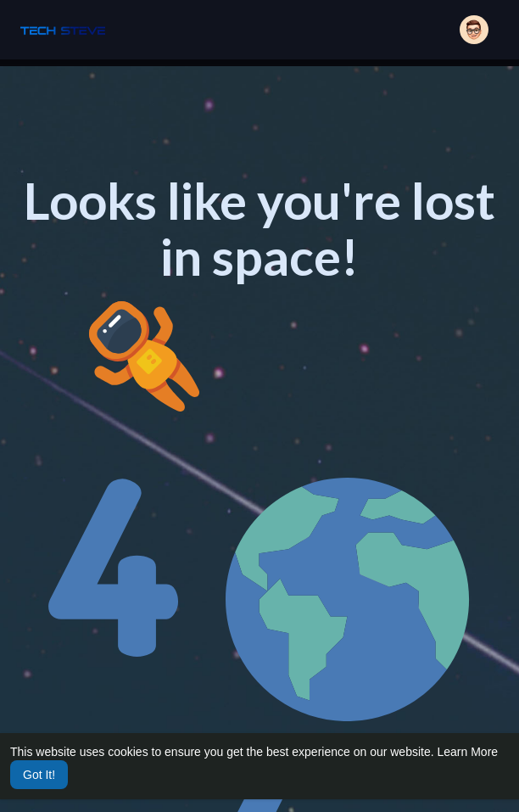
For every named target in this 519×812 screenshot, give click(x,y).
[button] (474, 30)
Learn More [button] (468, 752)
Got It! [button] (39, 775)
